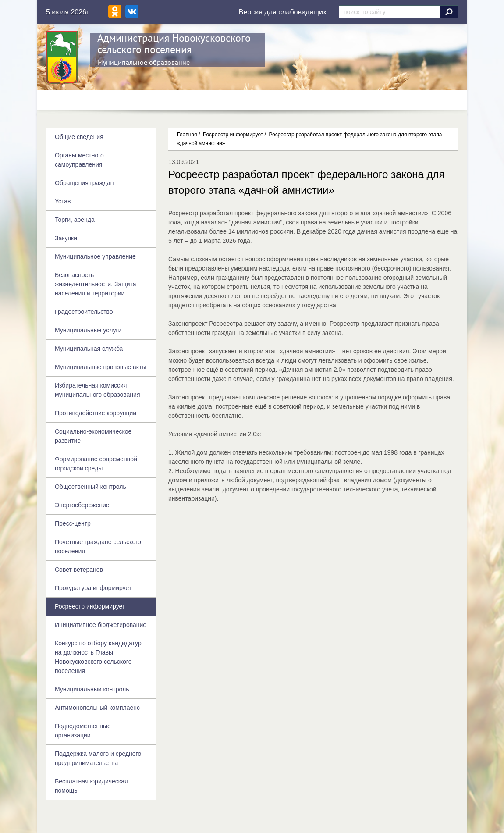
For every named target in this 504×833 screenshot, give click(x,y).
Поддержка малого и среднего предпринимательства (98, 758)
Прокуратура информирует (93, 588)
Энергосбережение (82, 505)
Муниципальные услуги (88, 330)
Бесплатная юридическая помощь (91, 786)
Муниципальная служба (89, 349)
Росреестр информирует (233, 135)
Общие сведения (79, 137)
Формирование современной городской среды (96, 464)
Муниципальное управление (95, 256)
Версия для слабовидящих (283, 12)
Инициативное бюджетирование (101, 625)
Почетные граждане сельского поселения (98, 546)
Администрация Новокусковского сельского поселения (174, 44)
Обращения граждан (84, 183)
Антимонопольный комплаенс (97, 708)
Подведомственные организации (83, 731)
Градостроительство (84, 312)
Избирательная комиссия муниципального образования (97, 390)
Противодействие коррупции (96, 413)
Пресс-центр (73, 523)
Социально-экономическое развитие (93, 436)
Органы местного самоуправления (79, 160)
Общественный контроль (91, 487)
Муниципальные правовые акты (100, 367)
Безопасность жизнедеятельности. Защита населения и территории (96, 284)
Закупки (66, 238)
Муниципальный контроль (92, 689)
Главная (187, 135)
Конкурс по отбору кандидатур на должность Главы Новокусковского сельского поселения (98, 657)
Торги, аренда (75, 220)
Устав (63, 201)
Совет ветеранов (79, 570)
